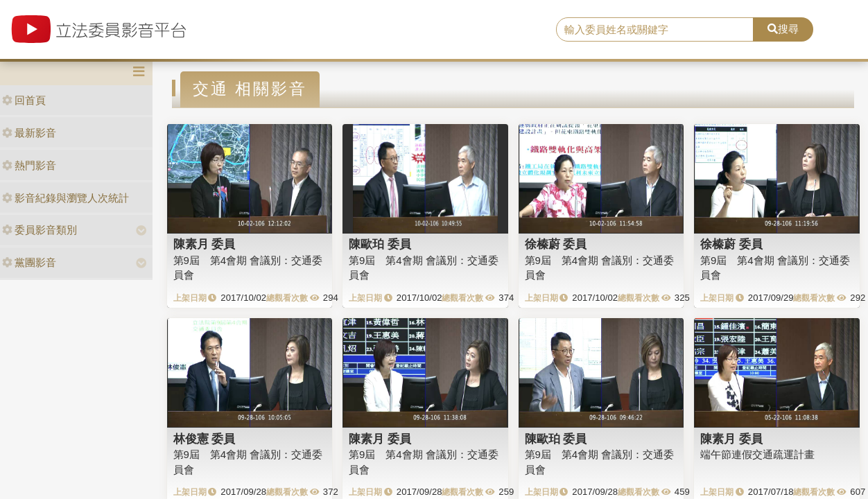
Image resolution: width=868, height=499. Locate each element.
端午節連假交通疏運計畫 (757, 454)
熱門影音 (29, 165)
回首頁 (24, 100)
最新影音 (29, 133)
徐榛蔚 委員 (556, 244)
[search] (655, 30)
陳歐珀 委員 (380, 244)
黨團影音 (29, 262)
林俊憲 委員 (205, 439)
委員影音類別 (40, 230)
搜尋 (783, 29)
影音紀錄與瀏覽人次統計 (66, 198)
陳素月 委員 (205, 244)
